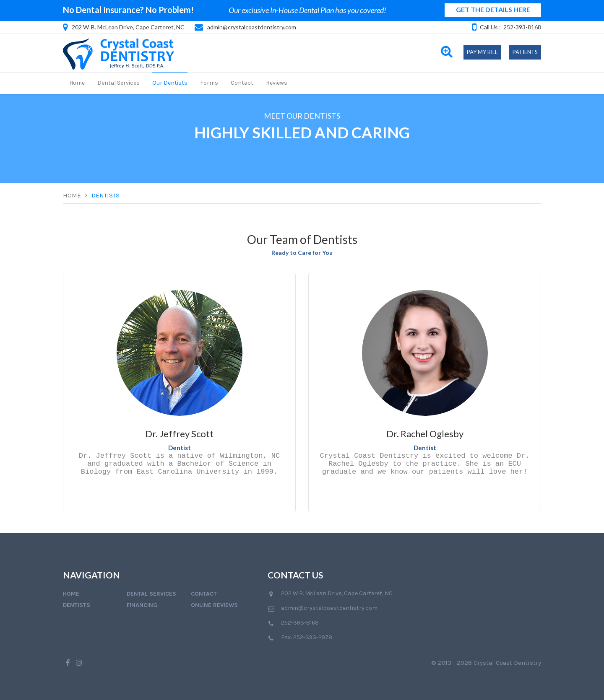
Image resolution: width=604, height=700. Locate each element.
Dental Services (118, 83)
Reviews (277, 83)
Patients (525, 52)
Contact (242, 83)
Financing (142, 605)
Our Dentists (170, 83)
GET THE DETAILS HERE (493, 9)
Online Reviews (214, 605)
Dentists (105, 195)
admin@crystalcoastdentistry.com (252, 27)
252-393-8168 (522, 27)
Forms (209, 83)
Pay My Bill (482, 52)
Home (77, 83)
